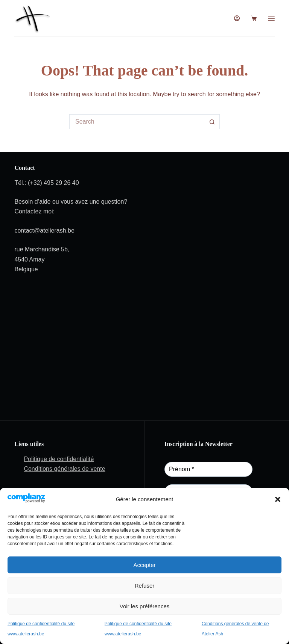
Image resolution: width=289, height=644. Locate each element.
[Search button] (212, 122)
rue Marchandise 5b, (42, 249)
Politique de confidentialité (59, 459)
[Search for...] (137, 122)
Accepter (144, 565)
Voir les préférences (145, 606)
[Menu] (271, 18)
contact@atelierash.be (44, 231)
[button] (278, 499)
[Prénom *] (208, 469)
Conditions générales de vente (64, 469)
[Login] (237, 18)
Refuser (145, 586)
